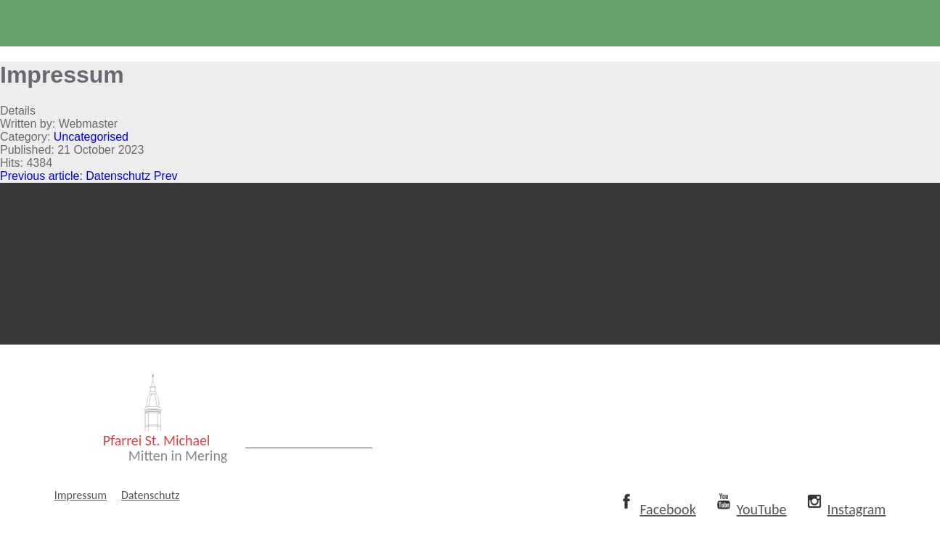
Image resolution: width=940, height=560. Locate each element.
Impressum (81, 516)
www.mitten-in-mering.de (326, 468)
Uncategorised (91, 137)
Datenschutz (150, 516)
